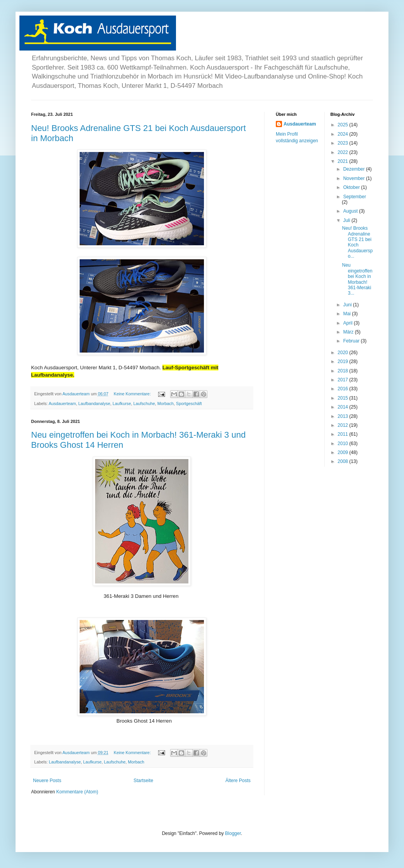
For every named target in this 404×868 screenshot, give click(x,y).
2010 (343, 444)
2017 (343, 380)
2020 (343, 353)
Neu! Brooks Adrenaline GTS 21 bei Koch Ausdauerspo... (357, 242)
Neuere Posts (47, 781)
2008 (343, 461)
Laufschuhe (144, 403)
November (354, 178)
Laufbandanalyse (94, 403)
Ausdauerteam (62, 403)
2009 (343, 452)
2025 (343, 125)
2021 (343, 161)
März (349, 332)
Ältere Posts (238, 781)
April (348, 323)
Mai (347, 314)
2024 (343, 134)
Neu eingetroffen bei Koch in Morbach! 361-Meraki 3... (357, 279)
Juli (347, 220)
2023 (343, 143)
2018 (343, 371)
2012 (343, 425)
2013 (343, 416)
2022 (343, 152)
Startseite (144, 781)
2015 (343, 398)
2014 (343, 407)
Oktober (352, 187)
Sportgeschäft (189, 403)
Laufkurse (122, 403)
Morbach (165, 403)
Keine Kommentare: (133, 394)
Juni (348, 305)
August (351, 211)
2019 (343, 362)
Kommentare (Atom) (77, 792)
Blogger (233, 833)
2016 (343, 389)
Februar (352, 341)
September (354, 197)
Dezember (354, 169)
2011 (343, 434)
